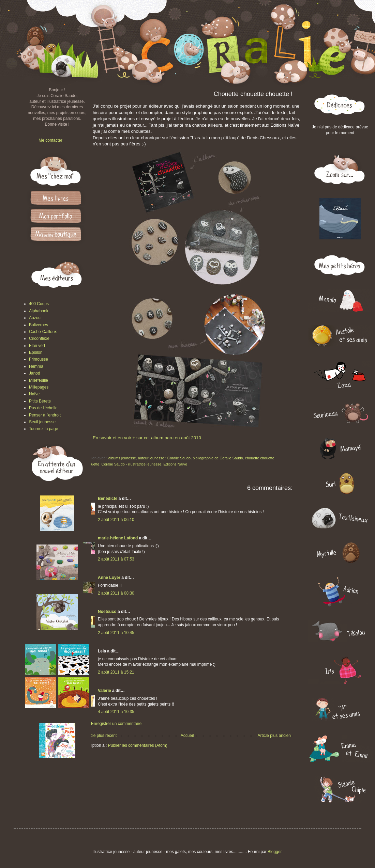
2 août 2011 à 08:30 (116, 593)
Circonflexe (39, 338)
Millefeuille (39, 380)
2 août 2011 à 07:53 (116, 559)
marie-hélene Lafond (118, 538)
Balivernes (39, 325)
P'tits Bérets (40, 401)
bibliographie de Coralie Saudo (218, 458)
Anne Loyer (109, 578)
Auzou (35, 318)
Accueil (187, 736)
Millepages (39, 387)
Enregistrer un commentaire (116, 724)
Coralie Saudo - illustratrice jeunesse (131, 464)
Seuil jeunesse (42, 422)
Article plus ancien (274, 736)
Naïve (34, 394)
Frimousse (39, 359)
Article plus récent (100, 736)
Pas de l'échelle (43, 408)
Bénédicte (108, 499)
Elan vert (37, 346)
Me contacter (50, 140)
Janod (35, 373)
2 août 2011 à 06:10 (116, 520)
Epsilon (36, 352)
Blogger (275, 852)
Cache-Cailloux (43, 332)
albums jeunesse (122, 458)
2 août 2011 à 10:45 (116, 633)
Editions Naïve (175, 464)
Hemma (36, 366)
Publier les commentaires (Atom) (138, 745)
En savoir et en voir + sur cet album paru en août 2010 (147, 438)
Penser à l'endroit (45, 415)
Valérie (104, 691)
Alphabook (39, 311)
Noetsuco (107, 612)
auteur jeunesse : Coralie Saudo (164, 458)
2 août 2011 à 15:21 (116, 672)
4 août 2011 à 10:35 (116, 712)
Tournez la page (43, 429)
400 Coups (39, 304)
